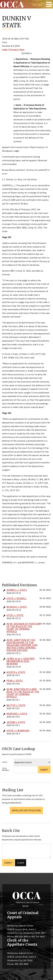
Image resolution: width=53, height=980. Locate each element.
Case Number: (6, 769)
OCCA (26, 895)
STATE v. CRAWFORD (18, 731)
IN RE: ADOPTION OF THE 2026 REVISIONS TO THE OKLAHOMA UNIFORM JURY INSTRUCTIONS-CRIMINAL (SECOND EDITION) (22, 645)
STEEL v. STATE (15, 615)
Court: (5, 762)
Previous (14, 49)
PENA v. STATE (15, 681)
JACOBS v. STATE (16, 722)
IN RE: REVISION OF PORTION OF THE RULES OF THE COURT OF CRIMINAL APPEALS (23, 628)
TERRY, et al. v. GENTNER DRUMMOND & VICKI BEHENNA (21, 661)
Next (22, 49)
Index (5, 49)
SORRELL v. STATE (17, 590)
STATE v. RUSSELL (17, 598)
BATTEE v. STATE (16, 705)
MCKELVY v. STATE (17, 607)
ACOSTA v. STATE (16, 672)
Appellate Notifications (26, 810)
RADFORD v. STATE (17, 714)
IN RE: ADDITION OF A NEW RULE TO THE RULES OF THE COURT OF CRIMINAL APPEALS (23, 693)
